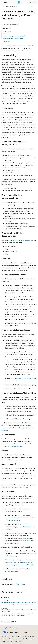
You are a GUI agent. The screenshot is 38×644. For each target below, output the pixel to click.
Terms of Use (30, 639)
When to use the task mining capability (14, 38)
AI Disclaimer (5, 636)
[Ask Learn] (32, 6)
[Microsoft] (19, 2)
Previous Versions (16, 636)
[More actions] (35, 6)
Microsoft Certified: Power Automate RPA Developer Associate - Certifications (19, 611)
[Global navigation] (2, 2)
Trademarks (5, 641)
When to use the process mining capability (15, 36)
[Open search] (30, 2)
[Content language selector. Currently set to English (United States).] (10, 628)
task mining (12, 182)
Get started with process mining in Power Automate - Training (19, 602)
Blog (24, 636)
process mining (17, 240)
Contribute (31, 636)
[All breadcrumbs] (3, 6)
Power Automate (11, 6)
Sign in (35, 2)
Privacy (3, 639)
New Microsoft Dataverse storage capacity (15, 487)
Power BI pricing (16, 446)
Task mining (6, 34)
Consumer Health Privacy (16, 639)
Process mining (7, 31)
